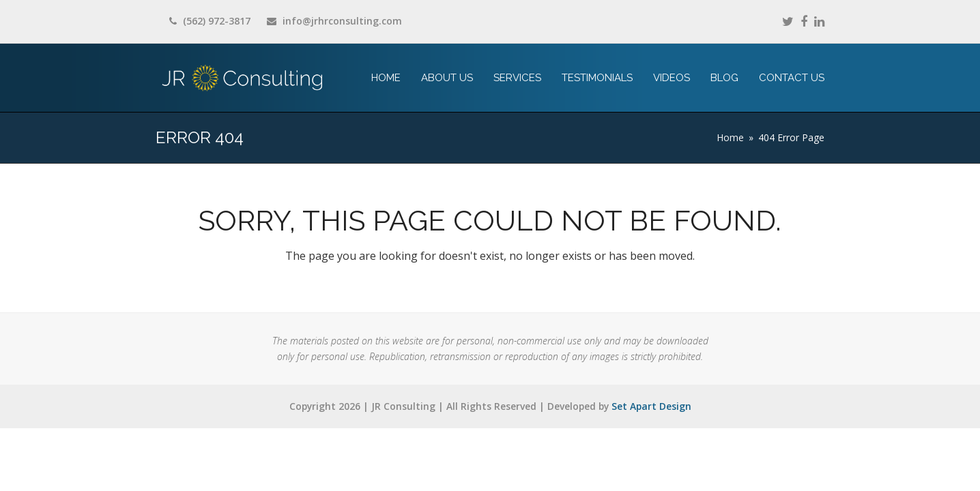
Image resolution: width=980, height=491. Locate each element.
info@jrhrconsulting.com (342, 21)
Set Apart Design (651, 406)
